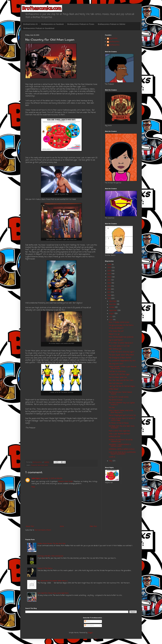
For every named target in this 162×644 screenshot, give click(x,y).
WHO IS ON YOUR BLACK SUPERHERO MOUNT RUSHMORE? (122, 453)
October (112, 307)
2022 (110, 277)
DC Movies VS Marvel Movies (119, 423)
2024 (109, 271)
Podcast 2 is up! (114, 334)
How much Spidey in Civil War (119, 346)
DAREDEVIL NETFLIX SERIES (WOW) (122, 449)
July (111, 317)
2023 (110, 274)
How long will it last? (116, 364)
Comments (89, 626)
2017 (109, 292)
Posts (87, 621)
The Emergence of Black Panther (120, 358)
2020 (109, 283)
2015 (109, 299)
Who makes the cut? (116, 331)
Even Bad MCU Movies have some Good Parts (53, 593)
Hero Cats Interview (116, 383)
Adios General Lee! (115, 349)
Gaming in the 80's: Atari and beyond (50, 556)
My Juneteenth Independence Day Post (122, 361)
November (113, 304)
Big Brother (114, 39)
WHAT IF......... (113, 457)
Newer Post (30, 526)
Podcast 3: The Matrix (45, 568)
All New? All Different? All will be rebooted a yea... (121, 441)
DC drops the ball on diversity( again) (121, 352)
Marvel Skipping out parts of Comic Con (122, 415)
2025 (110, 268)
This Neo (112, 408)
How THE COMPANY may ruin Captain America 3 (122, 404)
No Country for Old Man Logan (119, 374)
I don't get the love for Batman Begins (122, 386)
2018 (109, 289)
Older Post (93, 526)
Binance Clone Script (66, 482)
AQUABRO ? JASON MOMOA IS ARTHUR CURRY (120, 446)
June (111, 320)
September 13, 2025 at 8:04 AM (51, 479)
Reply (33, 487)
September (113, 311)
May (111, 461)
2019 (109, 286)
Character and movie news (39, 465)
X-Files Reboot (114, 389)
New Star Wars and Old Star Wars (121, 380)
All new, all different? (116, 328)
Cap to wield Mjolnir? (116, 340)
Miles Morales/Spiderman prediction (121, 337)
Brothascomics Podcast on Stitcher (112, 24)
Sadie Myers (36, 479)
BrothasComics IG (31, 24)
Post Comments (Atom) (43, 530)
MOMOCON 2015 (115, 437)
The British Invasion (116, 400)
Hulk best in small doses (117, 372)
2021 (109, 280)
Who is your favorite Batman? (119, 434)
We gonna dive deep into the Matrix (121, 325)
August (112, 314)
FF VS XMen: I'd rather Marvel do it (121, 343)
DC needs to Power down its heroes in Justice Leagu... (122, 419)
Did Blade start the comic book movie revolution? (122, 427)
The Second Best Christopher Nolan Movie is (53, 581)
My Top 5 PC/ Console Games (119, 397)
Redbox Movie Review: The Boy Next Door (52, 544)
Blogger (90, 633)
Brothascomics (114, 42)
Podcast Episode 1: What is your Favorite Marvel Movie (123, 368)
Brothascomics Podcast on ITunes (81, 24)
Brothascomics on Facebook (53, 24)
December (113, 301)
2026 (110, 265)
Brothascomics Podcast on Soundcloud (39, 28)
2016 (109, 295)
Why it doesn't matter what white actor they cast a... (121, 411)
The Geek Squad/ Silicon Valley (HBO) (121, 355)
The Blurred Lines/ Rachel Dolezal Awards (120, 393)
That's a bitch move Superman (119, 431)
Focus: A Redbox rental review (119, 322)
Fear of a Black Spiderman (118, 377)
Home (62, 526)
